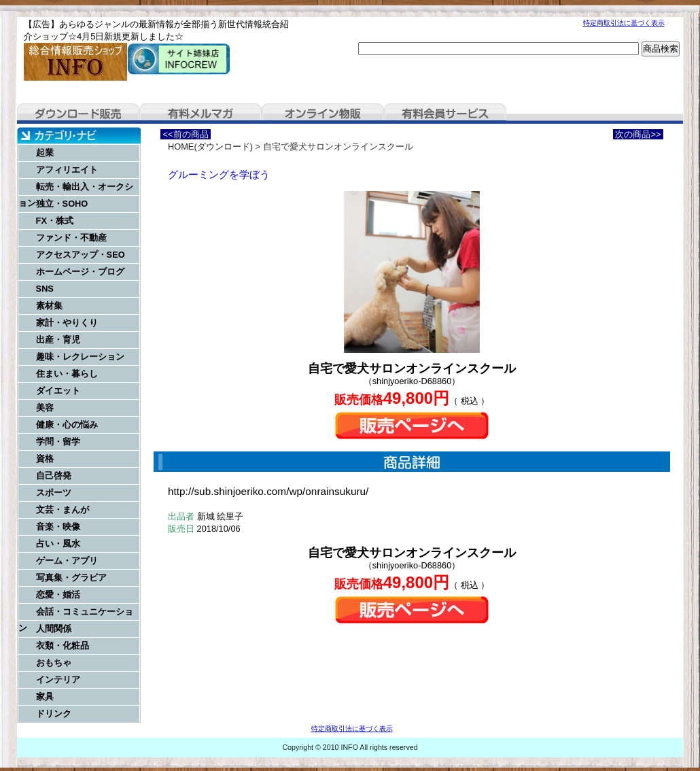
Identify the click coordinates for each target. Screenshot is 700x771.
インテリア (58, 680)
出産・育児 (58, 340)
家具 (45, 697)
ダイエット (58, 391)
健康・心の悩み (67, 425)
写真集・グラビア (71, 578)
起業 (45, 153)
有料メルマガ (200, 114)
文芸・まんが (63, 510)
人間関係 (54, 629)
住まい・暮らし (67, 374)
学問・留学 (58, 442)
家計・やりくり (67, 323)
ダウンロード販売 (78, 114)
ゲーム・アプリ (67, 561)
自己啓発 (54, 476)
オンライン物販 (323, 114)
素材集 (49, 306)
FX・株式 (55, 221)
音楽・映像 (58, 527)
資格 (45, 459)
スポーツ (54, 493)
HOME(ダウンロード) (210, 147)
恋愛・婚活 (58, 595)
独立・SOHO (62, 204)
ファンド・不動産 (71, 238)
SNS (45, 289)
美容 (45, 408)
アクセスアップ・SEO (81, 255)
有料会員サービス (445, 114)
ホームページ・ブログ (80, 272)
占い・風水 (58, 544)
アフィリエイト (67, 170)
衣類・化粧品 (63, 646)
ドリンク (54, 714)
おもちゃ (54, 663)
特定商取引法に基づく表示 (624, 23)
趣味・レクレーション (80, 357)
